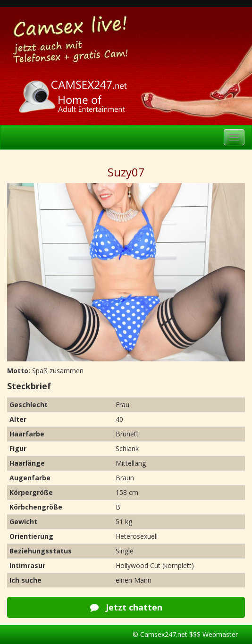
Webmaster (220, 634)
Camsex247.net (164, 634)
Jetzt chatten (126, 607)
